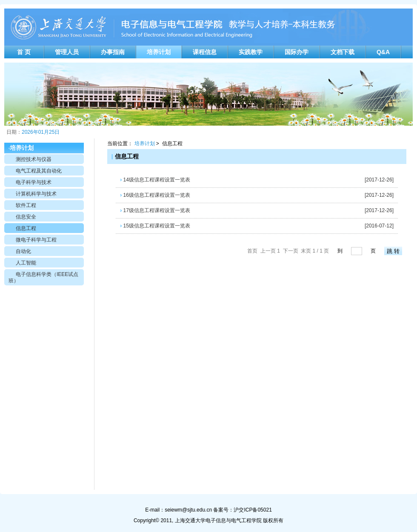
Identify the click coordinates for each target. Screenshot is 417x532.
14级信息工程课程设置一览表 (155, 180)
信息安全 (26, 217)
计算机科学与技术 (36, 194)
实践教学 (251, 52)
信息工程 (26, 228)
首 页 (24, 52)
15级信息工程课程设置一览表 (155, 226)
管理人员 (67, 52)
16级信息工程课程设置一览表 (155, 195)
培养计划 (159, 52)
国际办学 (297, 52)
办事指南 (113, 52)
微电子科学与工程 (36, 240)
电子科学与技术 (34, 182)
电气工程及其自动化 (39, 171)
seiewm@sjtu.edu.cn (188, 510)
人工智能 (26, 263)
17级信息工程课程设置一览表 (155, 210)
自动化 (23, 251)
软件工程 (26, 205)
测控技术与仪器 (34, 159)
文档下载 (343, 52)
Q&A (383, 52)
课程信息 (205, 52)
